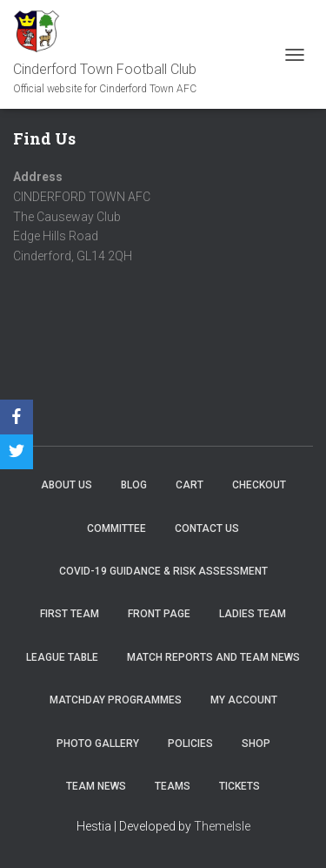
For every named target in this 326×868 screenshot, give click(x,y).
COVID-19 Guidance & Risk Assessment (163, 571)
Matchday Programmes (116, 700)
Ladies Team (253, 614)
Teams (173, 786)
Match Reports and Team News (213, 657)
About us (67, 485)
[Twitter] (17, 452)
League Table (62, 657)
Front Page (159, 614)
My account (244, 700)
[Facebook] (17, 417)
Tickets (240, 786)
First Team (70, 614)
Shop (256, 744)
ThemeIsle (222, 826)
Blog (134, 485)
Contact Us (207, 528)
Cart (190, 485)
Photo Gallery (98, 744)
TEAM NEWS (96, 786)
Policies (190, 744)
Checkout (259, 485)
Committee (116, 528)
